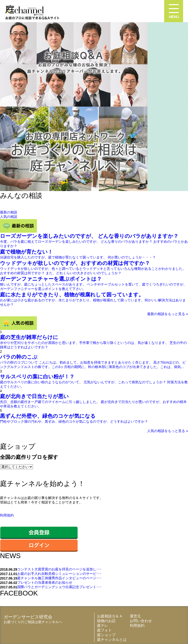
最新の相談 (9, 212)
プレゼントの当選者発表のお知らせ (45, 582)
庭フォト (104, 630)
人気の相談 (9, 217)
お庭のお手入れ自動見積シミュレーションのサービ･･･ (59, 574)
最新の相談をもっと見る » (168, 314)
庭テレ (103, 625)
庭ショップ (106, 635)
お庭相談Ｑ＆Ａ (110, 616)
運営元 (135, 616)
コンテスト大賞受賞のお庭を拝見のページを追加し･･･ (59, 569)
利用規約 (7, 515)
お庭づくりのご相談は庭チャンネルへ (33, 622)
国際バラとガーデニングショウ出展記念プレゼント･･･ (59, 587)
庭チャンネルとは (112, 639)
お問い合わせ (141, 621)
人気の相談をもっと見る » (168, 431)
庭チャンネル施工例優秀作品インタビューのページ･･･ (59, 578)
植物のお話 (106, 621)
